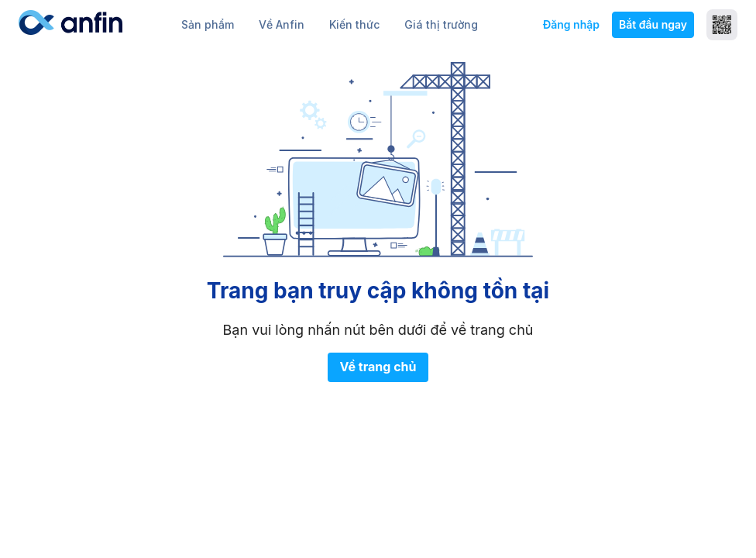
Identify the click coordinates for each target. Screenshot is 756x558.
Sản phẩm (208, 24)
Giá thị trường (441, 24)
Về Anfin (282, 24)
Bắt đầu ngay (653, 25)
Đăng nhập (571, 25)
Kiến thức (354, 24)
